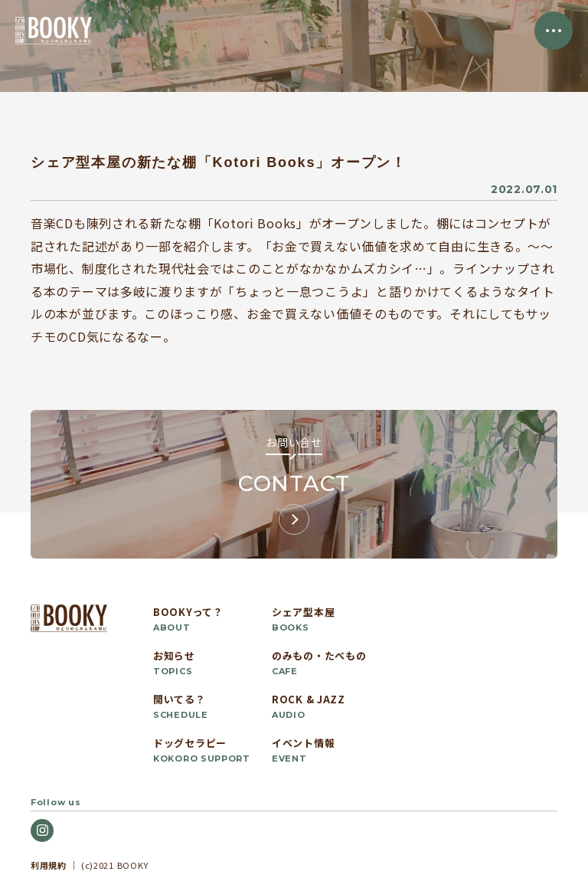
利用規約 (49, 865)
